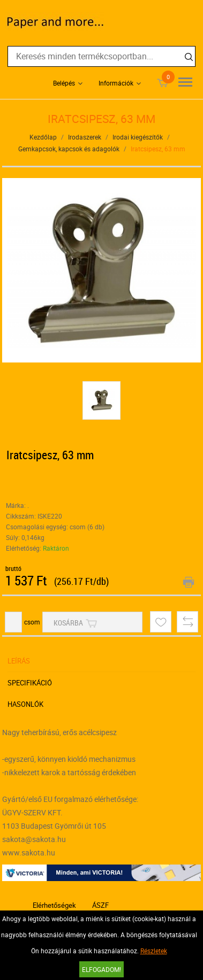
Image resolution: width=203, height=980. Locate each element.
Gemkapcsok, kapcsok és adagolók (69, 149)
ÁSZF (100, 905)
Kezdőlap (43, 137)
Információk (116, 83)
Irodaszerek (85, 137)
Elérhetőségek (54, 905)
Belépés (64, 83)
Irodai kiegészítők (138, 137)
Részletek (154, 951)
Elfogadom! (101, 969)
